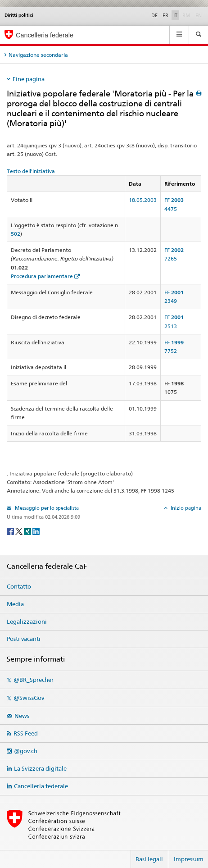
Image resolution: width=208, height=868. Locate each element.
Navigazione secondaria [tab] (38, 55)
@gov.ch (26, 751)
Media (15, 604)
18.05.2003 (143, 200)
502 (16, 234)
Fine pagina (29, 79)
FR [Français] (165, 15)
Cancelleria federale (41, 786)
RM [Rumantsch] (186, 15)
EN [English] (199, 15)
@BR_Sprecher (34, 680)
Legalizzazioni (27, 621)
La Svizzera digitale (40, 768)
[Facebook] (11, 531)
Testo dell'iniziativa (31, 171)
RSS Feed (26, 733)
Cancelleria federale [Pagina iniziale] (45, 35)
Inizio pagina (185, 508)
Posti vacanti (24, 639)
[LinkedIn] (36, 531)
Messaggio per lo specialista (46, 508)
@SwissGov (29, 698)
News (22, 716)
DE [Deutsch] (154, 15)
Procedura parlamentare (42, 276)
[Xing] (28, 531)
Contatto (19, 586)
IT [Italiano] (175, 15)
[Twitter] (20, 531)
